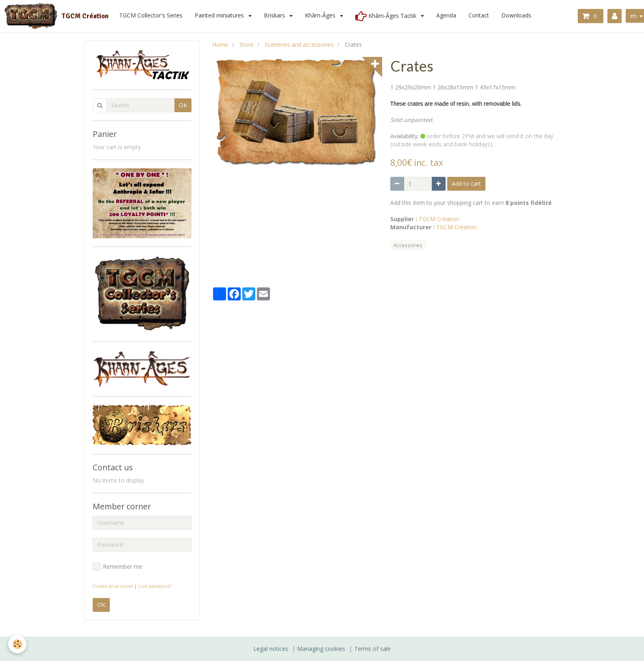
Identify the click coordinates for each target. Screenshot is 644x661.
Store (247, 45)
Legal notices (271, 649)
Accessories (408, 245)
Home (220, 45)
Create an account (113, 586)
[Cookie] (17, 644)
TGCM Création (439, 219)
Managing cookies (321, 649)
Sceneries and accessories (299, 45)
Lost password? (155, 586)
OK (183, 105)
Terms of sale (372, 649)
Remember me (117, 567)
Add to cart (466, 184)
